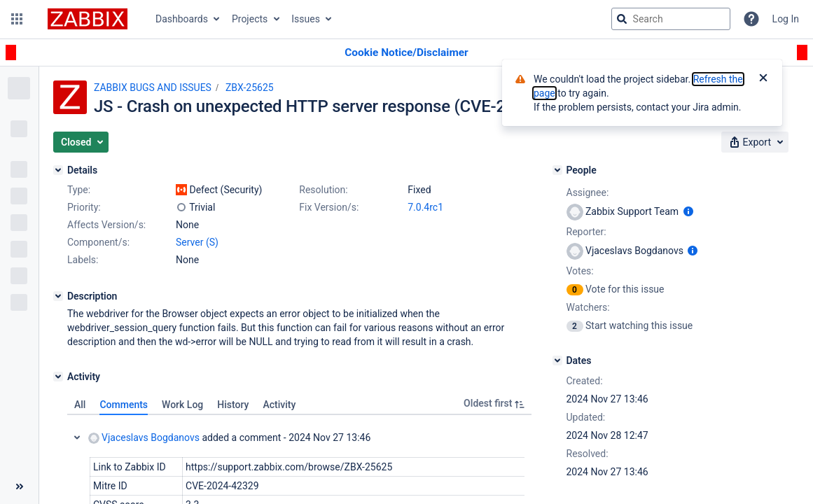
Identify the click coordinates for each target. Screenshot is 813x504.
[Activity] (58, 377)
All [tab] (80, 405)
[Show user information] (688, 211)
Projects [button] (250, 19)
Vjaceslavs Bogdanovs (144, 438)
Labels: (83, 260)
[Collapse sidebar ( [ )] (19, 486)
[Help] (751, 19)
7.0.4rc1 (425, 207)
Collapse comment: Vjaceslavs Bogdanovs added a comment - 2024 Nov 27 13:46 (77, 437)
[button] (17, 19)
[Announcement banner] (406, 53)
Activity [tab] (279, 405)
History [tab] (233, 405)
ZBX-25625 (250, 87)
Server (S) (197, 242)
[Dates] (557, 360)
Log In (786, 19)
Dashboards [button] (182, 19)
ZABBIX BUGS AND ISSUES (153, 87)
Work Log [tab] (182, 405)
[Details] (58, 170)
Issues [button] (306, 19)
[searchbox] (671, 19)
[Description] (58, 296)
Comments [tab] (124, 405)
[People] (557, 170)
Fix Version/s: (329, 207)
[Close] (763, 79)
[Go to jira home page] (88, 19)
